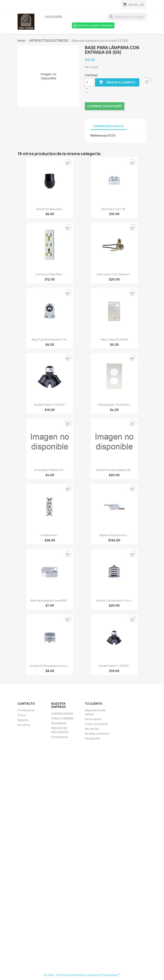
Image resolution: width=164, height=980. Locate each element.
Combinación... (50, 535)
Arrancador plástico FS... (50, 470)
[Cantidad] (89, 82)
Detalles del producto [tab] (109, 126)
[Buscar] (127, 17)
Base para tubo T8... (114, 209)
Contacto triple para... (50, 274)
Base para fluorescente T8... (50, 339)
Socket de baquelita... (50, 209)
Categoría (53, 17)
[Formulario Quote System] (82, 857)
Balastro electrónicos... (114, 535)
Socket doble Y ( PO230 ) (50, 405)
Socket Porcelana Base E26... (114, 470)
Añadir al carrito (117, 82)
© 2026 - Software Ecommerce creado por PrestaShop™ (82, 975)
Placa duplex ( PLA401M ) (114, 405)
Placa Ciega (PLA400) (114, 339)
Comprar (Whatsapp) (105, 106)
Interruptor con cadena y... (114, 274)
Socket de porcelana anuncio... (50, 666)
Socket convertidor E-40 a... (114, 601)
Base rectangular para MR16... (50, 601)
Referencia (98, 135)
